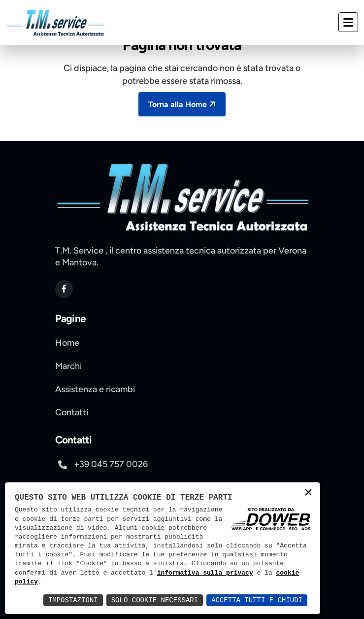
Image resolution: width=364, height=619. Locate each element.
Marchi (68, 366)
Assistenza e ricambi (95, 389)
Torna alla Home (183, 104)
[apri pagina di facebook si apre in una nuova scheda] (64, 289)
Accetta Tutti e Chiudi (257, 600)
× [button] (308, 493)
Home (67, 343)
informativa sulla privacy (205, 573)
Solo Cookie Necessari (155, 600)
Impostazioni (73, 600)
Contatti (72, 412)
